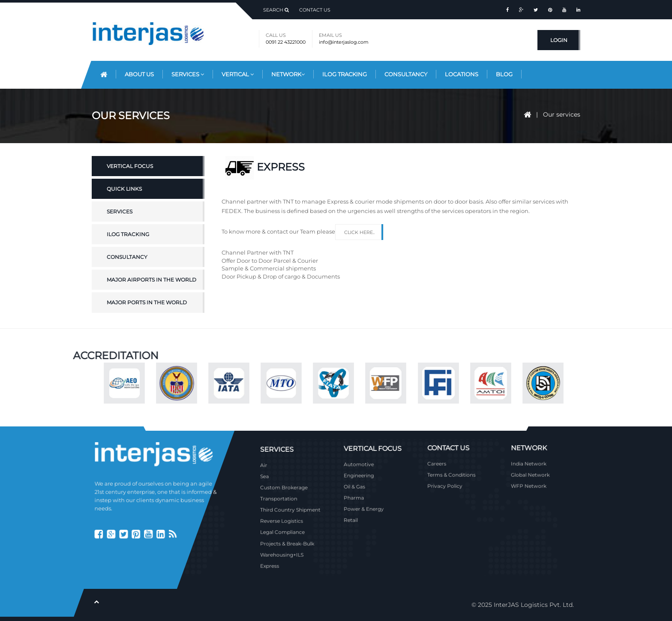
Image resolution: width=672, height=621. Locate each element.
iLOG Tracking (128, 253)
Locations (462, 74)
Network (288, 74)
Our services (562, 114)
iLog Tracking (345, 74)
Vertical (238, 74)
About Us (139, 74)
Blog (504, 74)
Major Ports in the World (147, 321)
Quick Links (124, 207)
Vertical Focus (130, 184)
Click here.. (359, 232)
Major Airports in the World (151, 298)
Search (276, 10)
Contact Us (315, 10)
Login (559, 40)
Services (188, 74)
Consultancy (406, 74)
